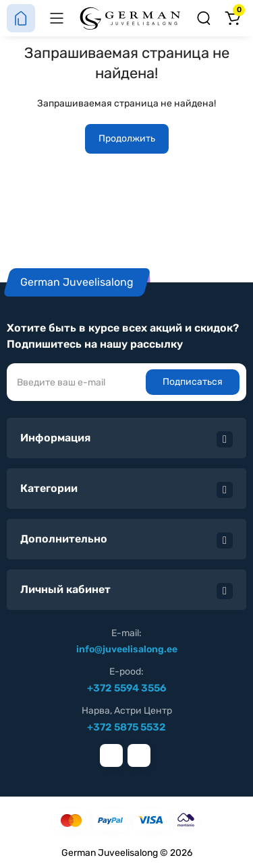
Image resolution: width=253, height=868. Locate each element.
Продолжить (127, 138)
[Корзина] (232, 18)
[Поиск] (204, 18)
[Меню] (57, 18)
